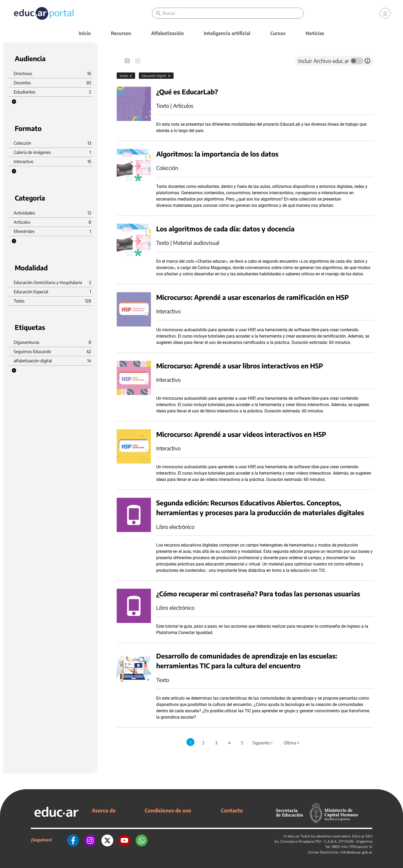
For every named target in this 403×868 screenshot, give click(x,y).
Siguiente (263, 743)
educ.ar (293, 836)
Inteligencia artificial (227, 33)
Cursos (278, 33)
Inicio (85, 33)
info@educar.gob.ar (356, 852)
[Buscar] (233, 13)
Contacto (232, 810)
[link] (385, 13)
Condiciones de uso (168, 810)
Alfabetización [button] (168, 33)
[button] (14, 102)
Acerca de (104, 810)
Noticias (315, 33)
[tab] (127, 61)
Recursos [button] (121, 33)
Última (292, 743)
